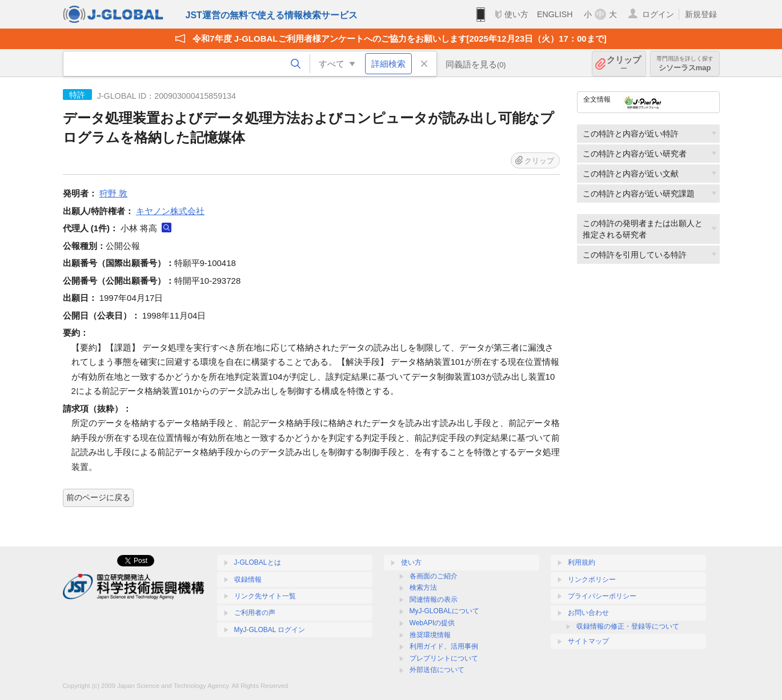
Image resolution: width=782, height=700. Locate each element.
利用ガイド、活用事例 (444, 646)
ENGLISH (555, 14)
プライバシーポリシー (602, 596)
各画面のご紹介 (434, 576)
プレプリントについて (444, 658)
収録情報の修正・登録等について (628, 626)
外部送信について (437, 670)
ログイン (658, 14)
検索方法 (423, 588)
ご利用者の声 (255, 613)
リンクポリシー (592, 580)
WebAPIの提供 (432, 623)
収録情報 (248, 580)
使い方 (516, 14)
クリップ (624, 64)
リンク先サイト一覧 (265, 596)
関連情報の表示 (434, 600)
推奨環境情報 (430, 635)
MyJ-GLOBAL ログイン (270, 630)
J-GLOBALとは (258, 562)
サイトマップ (588, 641)
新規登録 (701, 14)
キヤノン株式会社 (170, 211)
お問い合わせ (588, 613)
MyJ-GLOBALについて (444, 611)
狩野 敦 (113, 193)
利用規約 (582, 562)
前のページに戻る (98, 497)
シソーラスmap (685, 64)
